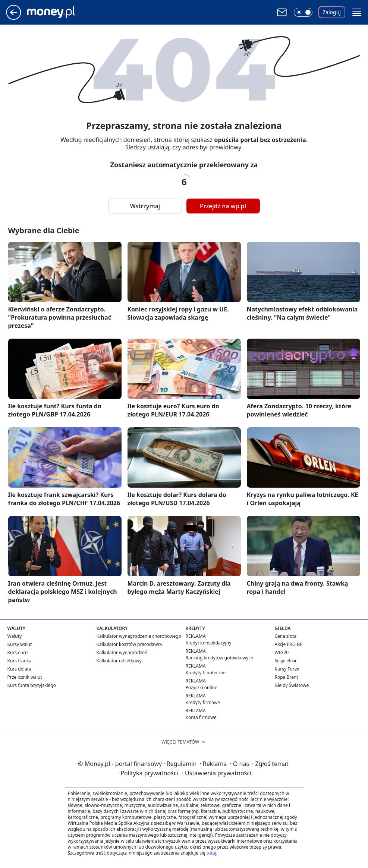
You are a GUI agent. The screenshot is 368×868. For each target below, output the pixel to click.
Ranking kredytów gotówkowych (220, 658)
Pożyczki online (202, 688)
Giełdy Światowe (292, 685)
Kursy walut (20, 644)
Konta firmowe (201, 717)
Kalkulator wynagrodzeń (122, 652)
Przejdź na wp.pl (223, 206)
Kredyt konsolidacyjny (209, 643)
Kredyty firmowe (203, 702)
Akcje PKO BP (289, 644)
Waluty (15, 636)
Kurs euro (18, 652)
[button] (357, 12)
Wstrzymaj (145, 206)
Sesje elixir (286, 661)
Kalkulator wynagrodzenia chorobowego (139, 636)
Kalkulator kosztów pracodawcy (130, 644)
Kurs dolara (20, 669)
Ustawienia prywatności (217, 773)
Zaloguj (332, 12)
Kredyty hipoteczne (206, 673)
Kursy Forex (287, 669)
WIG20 (282, 652)
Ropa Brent (287, 677)
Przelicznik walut (25, 677)
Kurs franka (20, 661)
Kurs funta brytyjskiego (32, 685)
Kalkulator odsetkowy (119, 661)
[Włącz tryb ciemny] (303, 12)
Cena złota (286, 636)
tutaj (211, 853)
